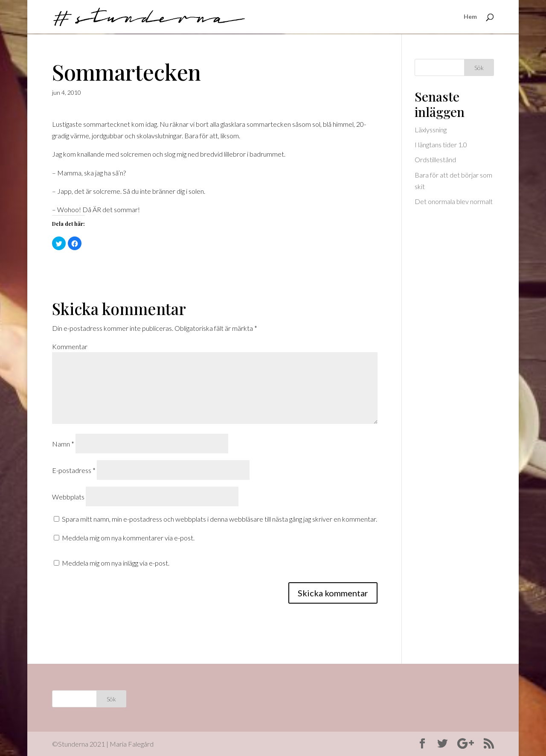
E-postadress (74, 470)
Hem (470, 17)
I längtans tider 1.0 (441, 144)
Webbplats (68, 497)
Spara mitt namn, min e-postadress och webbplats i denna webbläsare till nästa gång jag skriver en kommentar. (219, 519)
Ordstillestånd (435, 159)
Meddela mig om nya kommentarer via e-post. (128, 538)
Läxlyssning (431, 130)
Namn (63, 444)
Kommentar (70, 346)
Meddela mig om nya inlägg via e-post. (116, 563)
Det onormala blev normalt (454, 201)
